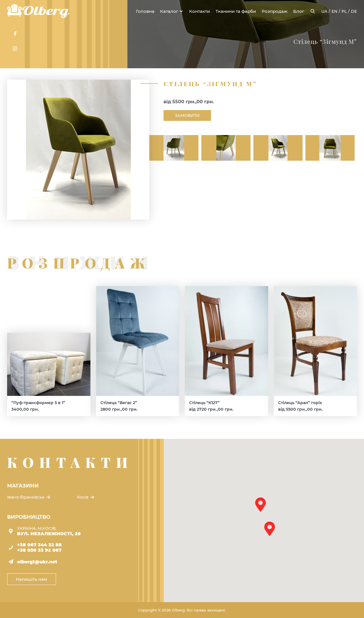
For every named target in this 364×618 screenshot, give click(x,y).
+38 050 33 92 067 (39, 550)
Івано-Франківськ (29, 497)
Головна (145, 11)
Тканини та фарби (236, 11)
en (334, 11)
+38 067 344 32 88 (39, 545)
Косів (86, 497)
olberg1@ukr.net (37, 562)
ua (324, 11)
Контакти (199, 11)
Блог (299, 11)
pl (344, 11)
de (354, 11)
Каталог (169, 11)
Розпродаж (275, 11)
